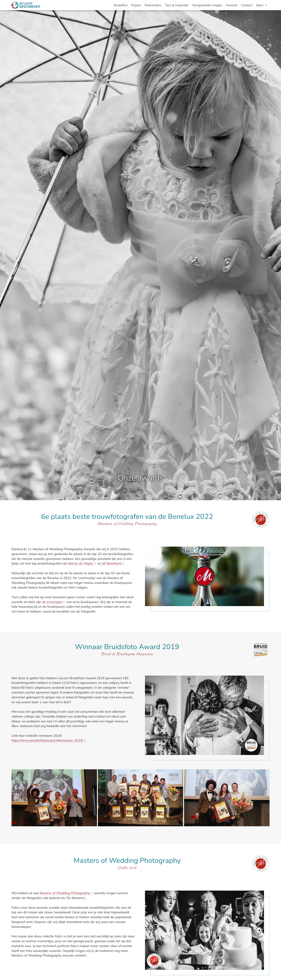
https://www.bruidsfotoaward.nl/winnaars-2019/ (47, 740)
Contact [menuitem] (247, 5)
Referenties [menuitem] (153, 5)
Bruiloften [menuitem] (121, 5)
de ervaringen (52, 602)
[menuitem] (262, 5)
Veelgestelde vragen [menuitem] (207, 5)
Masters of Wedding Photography (65, 893)
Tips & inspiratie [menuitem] (177, 5)
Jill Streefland (112, 563)
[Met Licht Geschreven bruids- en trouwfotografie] (26, 5)
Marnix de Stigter (81, 563)
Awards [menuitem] (232, 5)
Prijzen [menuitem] (136, 5)
